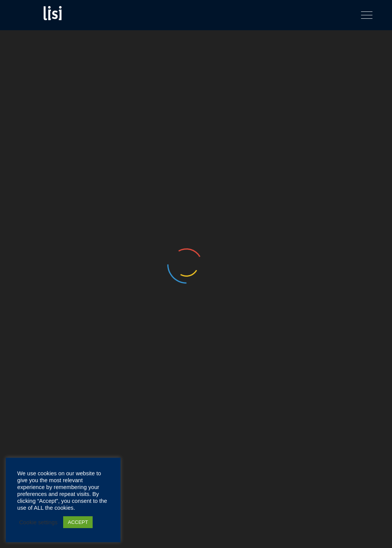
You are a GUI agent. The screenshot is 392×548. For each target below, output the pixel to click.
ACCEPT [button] (78, 522)
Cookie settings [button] (38, 522)
